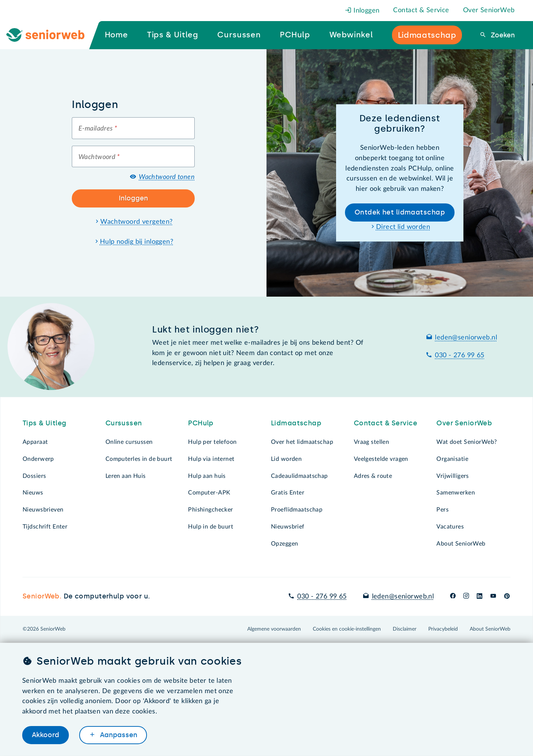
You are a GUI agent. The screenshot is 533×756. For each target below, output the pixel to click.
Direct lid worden (403, 227)
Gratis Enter (288, 493)
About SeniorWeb (461, 544)
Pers (443, 510)
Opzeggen (284, 544)
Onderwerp (38, 459)
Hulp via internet (211, 459)
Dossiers (34, 476)
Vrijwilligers (453, 476)
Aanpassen (118, 735)
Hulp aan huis (207, 476)
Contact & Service (421, 10)
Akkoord (46, 735)
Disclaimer (405, 629)
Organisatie (452, 459)
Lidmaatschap (296, 423)
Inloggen (362, 11)
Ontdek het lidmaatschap (400, 212)
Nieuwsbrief (288, 527)
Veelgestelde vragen (381, 459)
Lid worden (286, 459)
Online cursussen (129, 442)
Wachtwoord (99, 157)
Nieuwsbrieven (43, 510)
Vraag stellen (372, 442)
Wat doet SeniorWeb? (467, 442)
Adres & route (373, 476)
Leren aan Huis (126, 476)
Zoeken (502, 35)
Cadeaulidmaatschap (299, 476)
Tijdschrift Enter (45, 527)
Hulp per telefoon (212, 442)
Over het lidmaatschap (302, 442)
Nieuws (33, 493)
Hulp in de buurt (211, 527)
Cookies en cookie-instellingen (347, 629)
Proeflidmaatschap (297, 510)
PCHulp (201, 423)
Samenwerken (456, 493)
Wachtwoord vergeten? (137, 222)
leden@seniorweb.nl (466, 338)
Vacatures (450, 527)
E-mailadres (98, 129)
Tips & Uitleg (45, 423)
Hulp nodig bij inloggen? (137, 242)
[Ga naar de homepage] (51, 35)
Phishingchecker (210, 510)
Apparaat (35, 442)
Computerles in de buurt (139, 459)
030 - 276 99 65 (460, 355)
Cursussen (124, 423)
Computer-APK (209, 493)
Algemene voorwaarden (274, 629)
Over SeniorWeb (489, 10)
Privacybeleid (443, 629)
